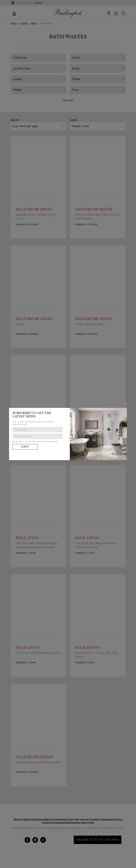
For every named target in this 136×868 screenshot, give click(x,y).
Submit (25, 447)
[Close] (126, 404)
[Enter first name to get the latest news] (38, 430)
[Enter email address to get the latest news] (38, 436)
